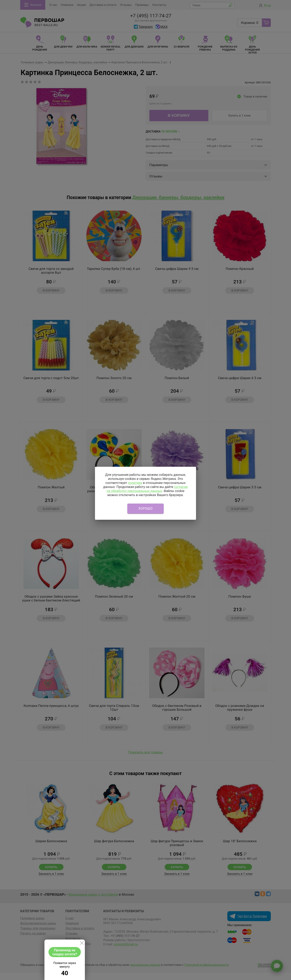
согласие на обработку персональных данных (147, 489)
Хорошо (145, 509)
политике (135, 483)
